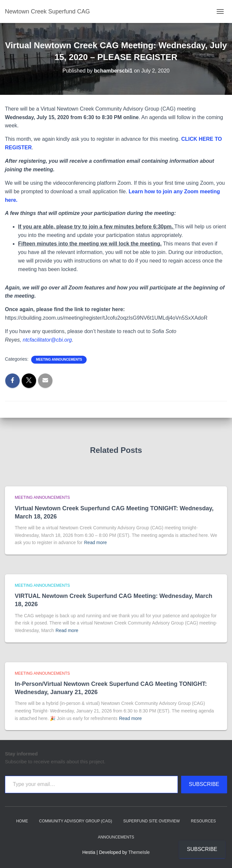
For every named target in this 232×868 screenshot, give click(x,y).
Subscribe (204, 784)
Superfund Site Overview (151, 821)
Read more (95, 542)
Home (22, 821)
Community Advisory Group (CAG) (75, 821)
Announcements (116, 837)
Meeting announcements (59, 360)
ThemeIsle (139, 852)
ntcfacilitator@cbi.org (47, 340)
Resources (203, 821)
